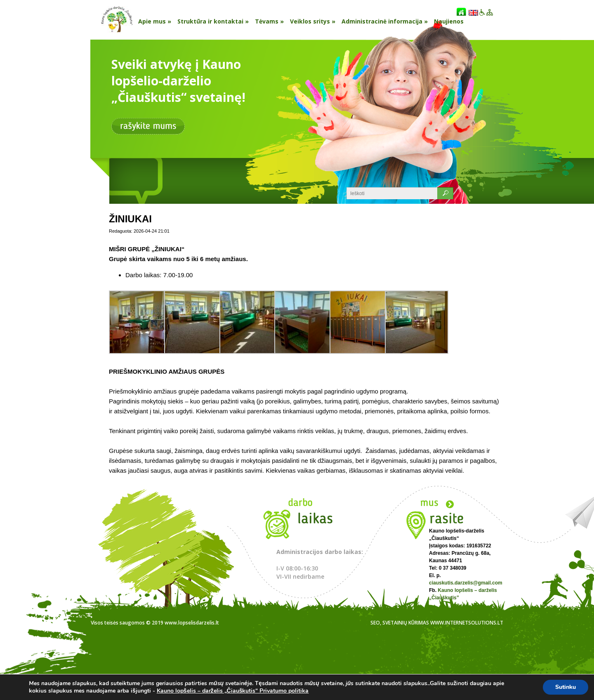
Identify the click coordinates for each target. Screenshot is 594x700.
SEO (375, 623)
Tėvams (269, 21)
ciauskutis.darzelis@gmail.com (466, 583)
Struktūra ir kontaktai (213, 21)
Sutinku (566, 687)
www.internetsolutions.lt (467, 623)
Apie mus (155, 21)
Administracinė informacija (385, 21)
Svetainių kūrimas (406, 623)
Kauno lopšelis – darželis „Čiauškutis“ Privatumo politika (233, 691)
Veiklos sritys (313, 21)
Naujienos (449, 21)
